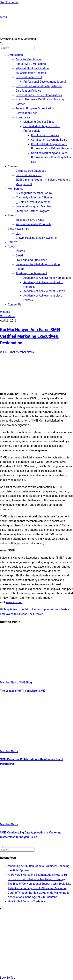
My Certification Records (31, 73)
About (11, 247)
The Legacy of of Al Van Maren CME (22, 691)
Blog (18, 233)
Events (12, 215)
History (20, 269)
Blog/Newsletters (18, 229)
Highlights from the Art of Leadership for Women (30, 609)
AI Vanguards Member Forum (34, 193)
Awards (20, 251)
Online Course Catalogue (31, 171)
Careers (13, 242)
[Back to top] (8, 978)
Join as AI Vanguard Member (33, 206)
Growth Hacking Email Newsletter (36, 238)
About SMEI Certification (31, 64)
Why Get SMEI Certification (32, 68)
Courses (13, 166)
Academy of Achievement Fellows (44, 291)
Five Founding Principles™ (31, 260)
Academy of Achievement (31, 273)
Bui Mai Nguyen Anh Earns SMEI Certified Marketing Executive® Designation (30, 336)
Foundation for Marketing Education (38, 264)
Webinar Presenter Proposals (33, 224)
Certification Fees (26, 113)
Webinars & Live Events (30, 220)
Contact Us (15, 305)
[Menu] (4, 17)
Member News (25, 352)
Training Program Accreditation (35, 108)
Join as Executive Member (33, 202)
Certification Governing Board (49, 140)
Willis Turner (8, 352)
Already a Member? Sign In (34, 197)
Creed (19, 255)
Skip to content (9, 2)
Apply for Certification (29, 59)
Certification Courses (29, 175)
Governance (23, 117)
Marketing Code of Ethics (39, 122)
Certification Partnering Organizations (39, 95)
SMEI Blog (26, 683)
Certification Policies (28, 91)
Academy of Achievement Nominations (47, 278)
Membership (16, 189)
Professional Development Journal (45, 82)
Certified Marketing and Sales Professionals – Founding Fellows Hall (52, 157)
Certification (15, 55)
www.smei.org (14, 602)
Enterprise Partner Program (32, 211)
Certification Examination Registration (39, 86)
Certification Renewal (29, 77)
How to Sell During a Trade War (27, 901)
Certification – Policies (45, 135)
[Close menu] (7, 316)
